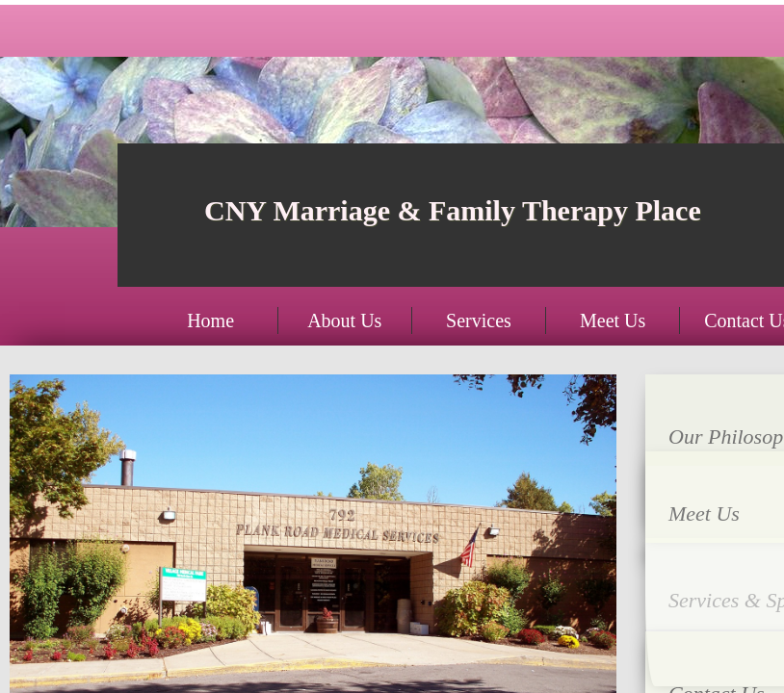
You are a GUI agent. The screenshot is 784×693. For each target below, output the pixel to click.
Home (210, 321)
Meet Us (613, 321)
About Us (344, 321)
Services (479, 321)
